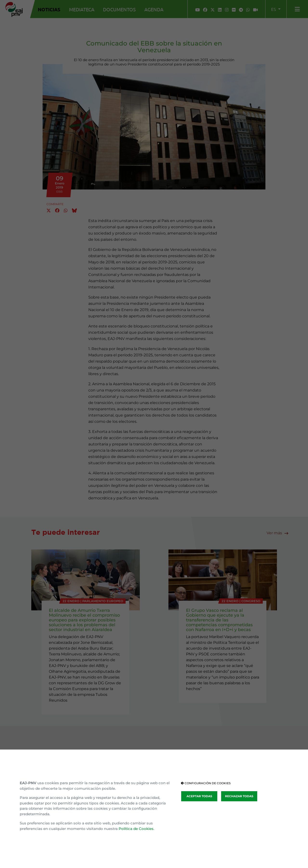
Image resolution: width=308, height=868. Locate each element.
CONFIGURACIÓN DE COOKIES (206, 783)
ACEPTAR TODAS (199, 796)
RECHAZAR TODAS (239, 796)
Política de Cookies (136, 829)
